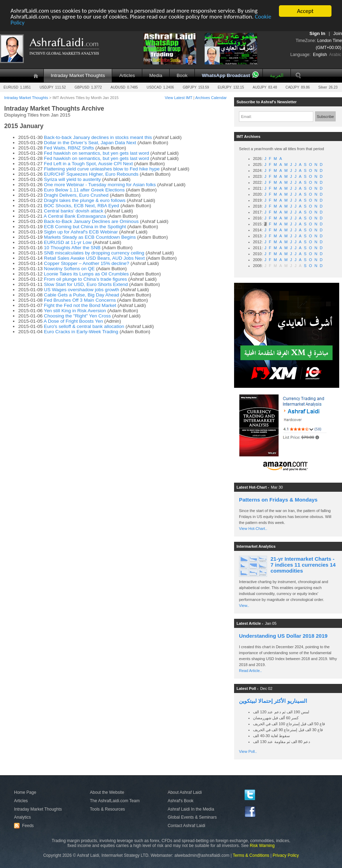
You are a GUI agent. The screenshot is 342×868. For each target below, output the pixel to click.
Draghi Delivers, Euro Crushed (76, 195)
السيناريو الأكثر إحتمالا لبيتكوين (273, 701)
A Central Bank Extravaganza (75, 216)
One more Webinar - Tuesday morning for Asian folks (100, 185)
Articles (127, 75)
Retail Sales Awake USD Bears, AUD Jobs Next (94, 258)
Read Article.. (250, 671)
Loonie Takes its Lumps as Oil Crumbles (86, 274)
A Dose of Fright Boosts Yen (73, 321)
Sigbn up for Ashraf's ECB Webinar (81, 232)
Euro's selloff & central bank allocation (84, 326)
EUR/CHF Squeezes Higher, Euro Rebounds (91, 174)
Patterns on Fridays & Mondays (278, 500)
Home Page (25, 792)
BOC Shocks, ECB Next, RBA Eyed (81, 206)
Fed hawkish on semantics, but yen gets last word (96, 153)
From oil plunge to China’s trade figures (85, 279)
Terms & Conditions (251, 855)
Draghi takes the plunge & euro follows (85, 200)
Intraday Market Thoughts (78, 75)
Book (182, 75)
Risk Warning (262, 846)
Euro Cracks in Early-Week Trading (81, 332)
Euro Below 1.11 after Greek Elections (84, 190)
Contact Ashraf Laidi (186, 826)
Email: (247, 117)
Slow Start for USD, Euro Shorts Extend (86, 284)
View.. (244, 605)
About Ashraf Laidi (184, 792)
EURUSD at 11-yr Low (68, 242)
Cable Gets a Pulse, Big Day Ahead (81, 295)
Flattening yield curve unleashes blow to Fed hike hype (102, 169)
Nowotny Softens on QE (69, 269)
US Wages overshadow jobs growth (82, 290)
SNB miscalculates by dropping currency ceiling (94, 253)
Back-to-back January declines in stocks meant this (98, 137)
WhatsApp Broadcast (226, 75)
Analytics (22, 817)
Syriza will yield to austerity (72, 179)
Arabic (335, 55)
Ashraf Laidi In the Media (191, 809)
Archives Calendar (211, 98)
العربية (277, 75)
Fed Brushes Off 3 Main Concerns (80, 300)
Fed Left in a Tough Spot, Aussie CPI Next (88, 164)
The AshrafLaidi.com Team (115, 801)
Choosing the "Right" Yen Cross (77, 316)
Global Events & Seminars (192, 817)
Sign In (317, 33)
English (320, 55)
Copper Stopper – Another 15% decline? (86, 263)
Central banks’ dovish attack (74, 211)
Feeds (25, 826)
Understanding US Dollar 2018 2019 (283, 636)
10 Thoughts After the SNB (72, 248)
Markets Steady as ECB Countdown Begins (90, 237)
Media (156, 75)
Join (338, 33)
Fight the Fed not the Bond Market (80, 305)
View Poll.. (248, 751)
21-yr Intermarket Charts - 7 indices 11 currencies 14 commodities (303, 565)
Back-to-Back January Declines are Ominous (91, 221)
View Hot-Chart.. (253, 528)
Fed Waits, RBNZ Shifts (69, 148)
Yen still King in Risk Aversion (76, 311)
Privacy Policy (286, 855)
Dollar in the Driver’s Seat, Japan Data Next (90, 143)
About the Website (107, 792)
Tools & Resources (108, 809)
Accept (305, 11)
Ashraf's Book (180, 801)
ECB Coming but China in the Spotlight (85, 227)
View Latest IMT (178, 98)
